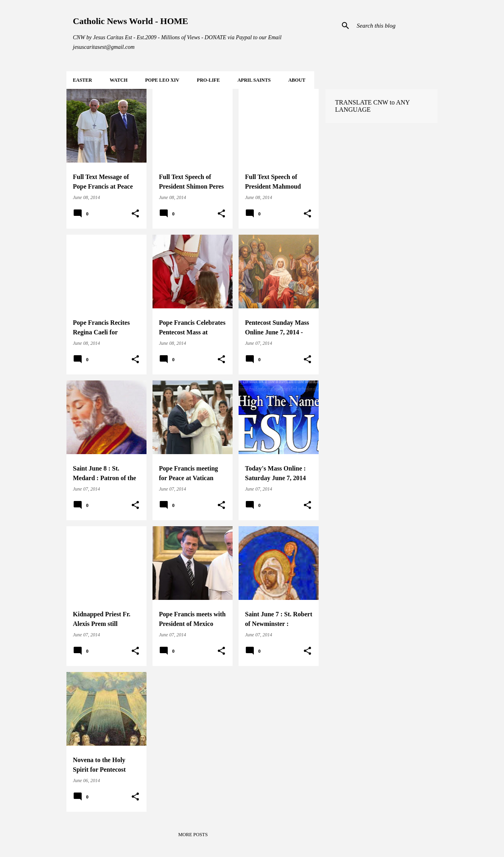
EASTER (82, 80)
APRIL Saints (254, 80)
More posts (193, 835)
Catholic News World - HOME (131, 21)
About (297, 80)
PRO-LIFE (208, 80)
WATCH (118, 80)
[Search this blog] (396, 26)
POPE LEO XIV (162, 80)
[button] (135, 214)
